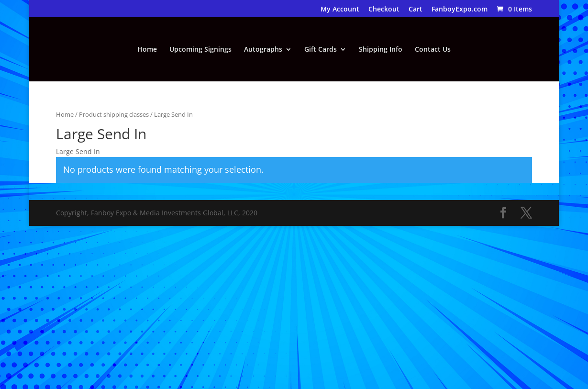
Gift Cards (321, 50)
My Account (340, 10)
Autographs (263, 50)
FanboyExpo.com (460, 10)
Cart (416, 10)
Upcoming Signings (200, 50)
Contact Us (433, 50)
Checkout (384, 10)
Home (147, 50)
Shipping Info (381, 50)
